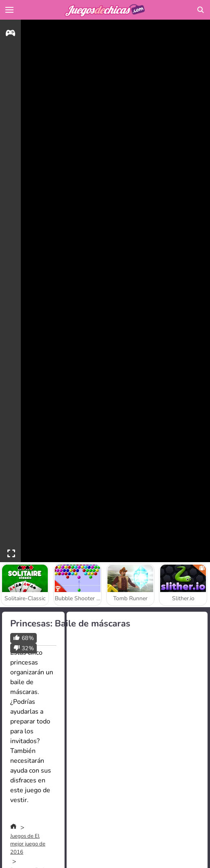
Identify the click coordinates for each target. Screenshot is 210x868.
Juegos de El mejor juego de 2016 (28, 844)
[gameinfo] (10, 34)
